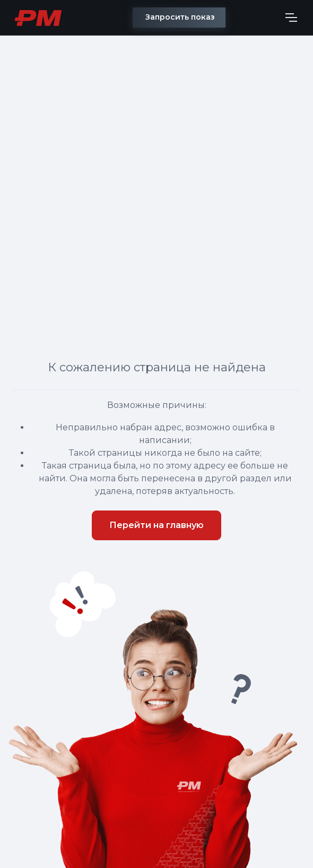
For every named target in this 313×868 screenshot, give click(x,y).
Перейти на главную (156, 525)
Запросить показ (180, 17)
